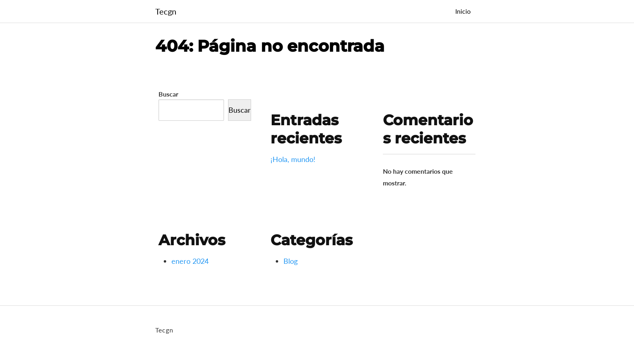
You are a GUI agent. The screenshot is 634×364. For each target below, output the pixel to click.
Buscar (168, 94)
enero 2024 (190, 261)
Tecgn (166, 11)
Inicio (463, 11)
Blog (291, 261)
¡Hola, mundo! (293, 159)
